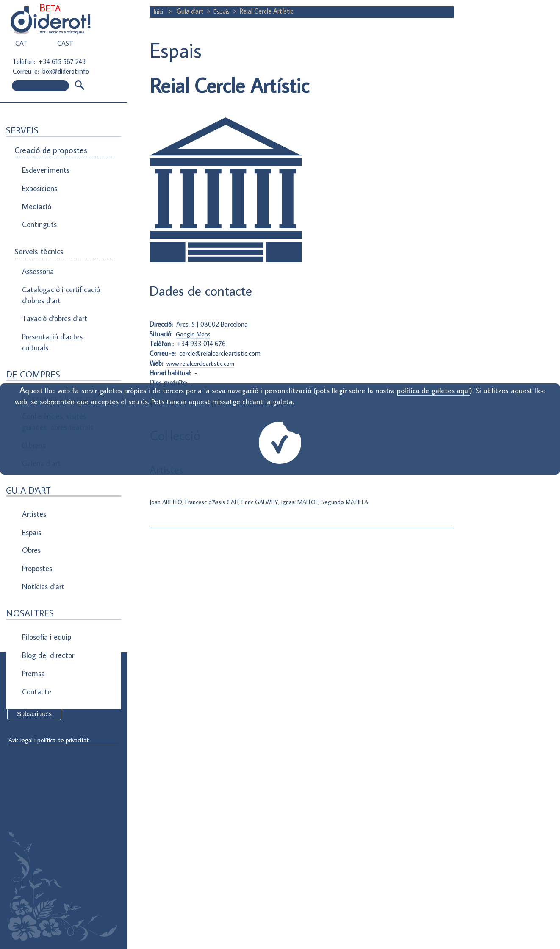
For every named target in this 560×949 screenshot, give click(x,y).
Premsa (33, 600)
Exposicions (39, 183)
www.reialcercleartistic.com (203, 368)
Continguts (39, 212)
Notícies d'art (42, 524)
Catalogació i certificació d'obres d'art (58, 275)
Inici (160, 11)
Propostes (37, 510)
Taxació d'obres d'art (53, 294)
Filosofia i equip (45, 571)
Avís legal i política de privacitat (52, 741)
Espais (31, 481)
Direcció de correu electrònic (50, 683)
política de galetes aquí (433, 390)
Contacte (36, 614)
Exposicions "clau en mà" (58, 366)
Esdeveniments (44, 169)
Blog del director (47, 585)
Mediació (35, 197)
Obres (31, 495)
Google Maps (194, 339)
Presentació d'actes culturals (51, 314)
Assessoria (37, 255)
